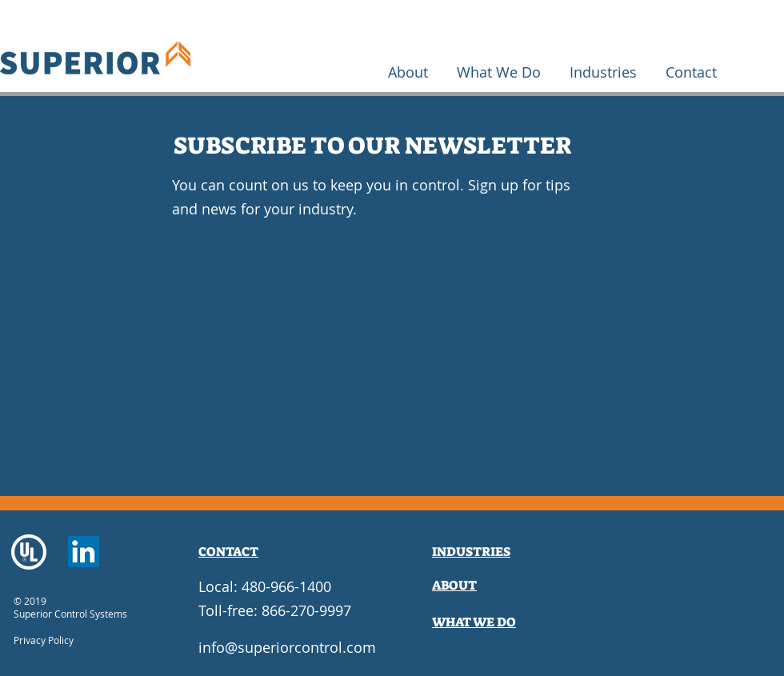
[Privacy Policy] (59, 641)
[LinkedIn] (84, 552)
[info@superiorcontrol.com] (287, 648)
